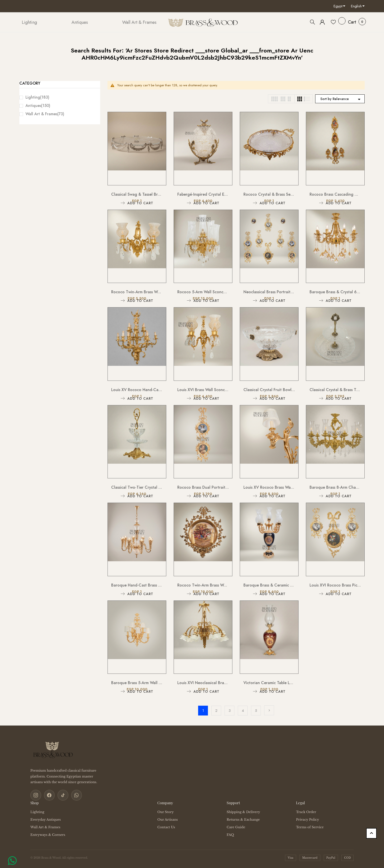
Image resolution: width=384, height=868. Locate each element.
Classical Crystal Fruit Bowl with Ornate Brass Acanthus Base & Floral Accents (269, 390)
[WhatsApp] (73, 795)
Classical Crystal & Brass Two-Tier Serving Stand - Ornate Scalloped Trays (335, 390)
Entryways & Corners (48, 834)
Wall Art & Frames (45, 114)
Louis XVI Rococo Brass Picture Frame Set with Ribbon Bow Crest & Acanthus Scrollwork (335, 585)
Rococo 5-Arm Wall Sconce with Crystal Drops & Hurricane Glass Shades (203, 292)
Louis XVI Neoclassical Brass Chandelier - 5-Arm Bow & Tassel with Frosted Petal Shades (203, 683)
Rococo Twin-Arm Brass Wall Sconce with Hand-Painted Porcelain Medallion (203, 585)
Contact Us (166, 826)
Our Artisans (168, 819)
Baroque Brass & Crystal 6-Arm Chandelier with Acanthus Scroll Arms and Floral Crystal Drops (335, 292)
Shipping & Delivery (243, 811)
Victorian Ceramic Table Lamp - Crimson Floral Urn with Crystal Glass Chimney (269, 683)
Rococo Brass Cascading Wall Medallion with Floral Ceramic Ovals (335, 194)
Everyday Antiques (46, 819)
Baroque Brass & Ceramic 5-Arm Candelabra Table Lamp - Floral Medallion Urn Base (269, 585)
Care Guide (236, 826)
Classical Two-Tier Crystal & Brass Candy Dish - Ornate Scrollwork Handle (137, 487)
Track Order (306, 811)
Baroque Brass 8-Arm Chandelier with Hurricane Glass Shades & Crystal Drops (335, 487)
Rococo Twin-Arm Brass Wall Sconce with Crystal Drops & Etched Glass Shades (137, 292)
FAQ (230, 834)
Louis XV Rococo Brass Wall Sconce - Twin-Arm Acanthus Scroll (269, 487)
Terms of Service (310, 826)
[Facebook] (48, 795)
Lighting (37, 97)
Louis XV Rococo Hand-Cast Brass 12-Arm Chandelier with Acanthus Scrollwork (137, 390)
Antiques (38, 106)
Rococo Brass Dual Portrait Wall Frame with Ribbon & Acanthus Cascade (203, 487)
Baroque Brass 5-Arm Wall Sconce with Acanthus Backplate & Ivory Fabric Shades (137, 683)
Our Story (165, 811)
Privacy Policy (308, 819)
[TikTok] (61, 795)
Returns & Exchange (243, 819)
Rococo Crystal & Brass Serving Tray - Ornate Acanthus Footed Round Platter (269, 194)
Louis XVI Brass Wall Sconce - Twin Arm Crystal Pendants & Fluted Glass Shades (203, 390)
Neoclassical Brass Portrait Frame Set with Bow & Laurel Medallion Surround (269, 292)
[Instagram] (35, 795)
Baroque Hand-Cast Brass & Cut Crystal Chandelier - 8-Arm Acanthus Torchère (137, 585)
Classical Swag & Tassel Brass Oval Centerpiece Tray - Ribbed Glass (137, 194)
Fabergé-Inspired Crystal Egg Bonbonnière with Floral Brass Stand (203, 194)
